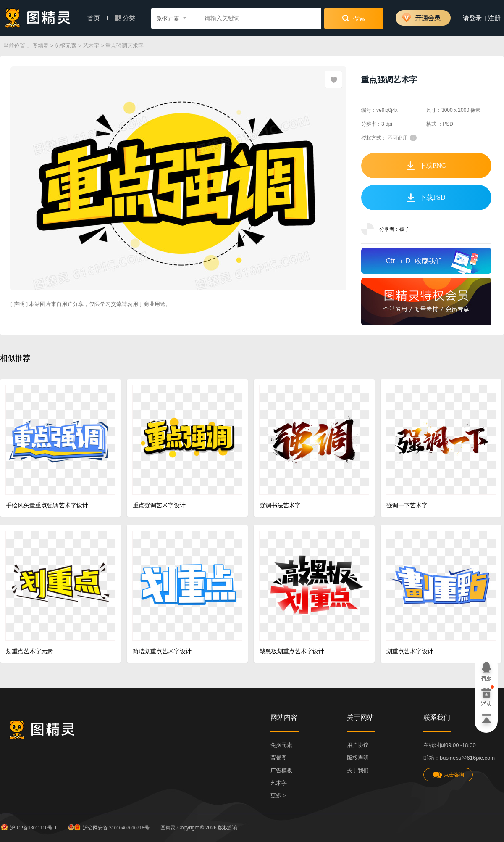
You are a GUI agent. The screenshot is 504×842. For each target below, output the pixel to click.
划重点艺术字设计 (410, 651)
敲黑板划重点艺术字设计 (292, 651)
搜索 (354, 18)
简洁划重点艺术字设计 (162, 651)
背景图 (279, 758)
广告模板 (281, 770)
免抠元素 (66, 46)
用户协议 (358, 745)
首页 (97, 18)
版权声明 (358, 758)
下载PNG (426, 166)
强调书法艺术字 (280, 505)
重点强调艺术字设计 (159, 505)
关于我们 (358, 770)
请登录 (472, 18)
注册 (494, 18)
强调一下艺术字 (407, 505)
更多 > (278, 796)
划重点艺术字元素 (29, 651)
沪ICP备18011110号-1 (28, 827)
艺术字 (91, 46)
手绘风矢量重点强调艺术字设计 (47, 505)
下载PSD (426, 198)
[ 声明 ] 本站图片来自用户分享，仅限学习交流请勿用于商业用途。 (91, 304)
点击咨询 (448, 775)
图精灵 (41, 46)
